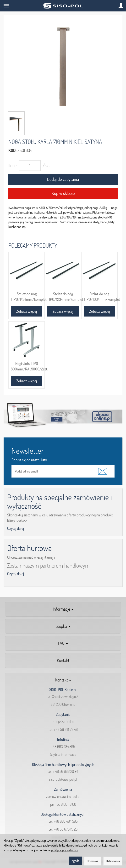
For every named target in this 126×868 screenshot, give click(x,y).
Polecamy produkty (33, 245)
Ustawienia (113, 861)
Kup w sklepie (63, 193)
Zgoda (75, 861)
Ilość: (13, 165)
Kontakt (63, 660)
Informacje (63, 609)
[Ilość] (30, 166)
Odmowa (93, 861)
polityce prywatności (64, 850)
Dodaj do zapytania (63, 179)
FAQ (63, 643)
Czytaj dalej (16, 528)
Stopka (63, 626)
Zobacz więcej (27, 311)
